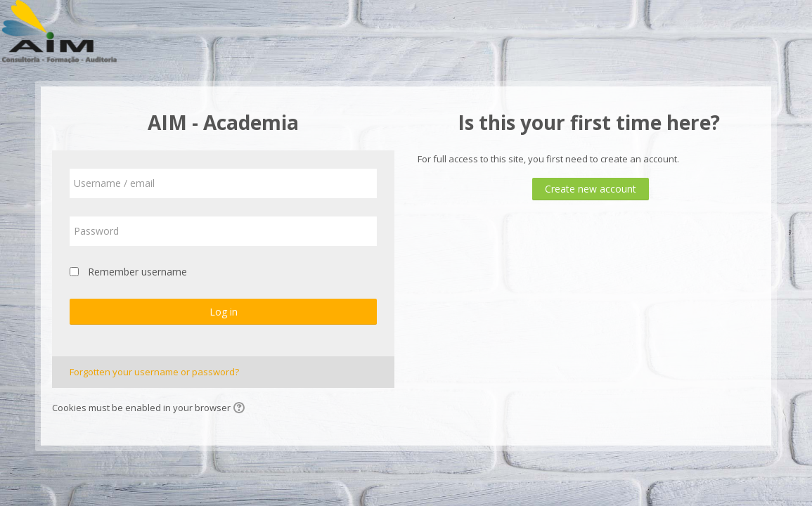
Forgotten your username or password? (154, 372)
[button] (241, 409)
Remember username (137, 272)
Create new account (591, 189)
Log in (224, 312)
